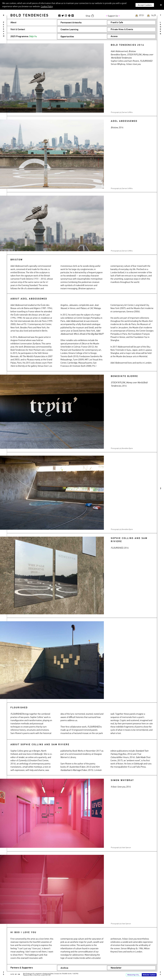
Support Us (113, 16)
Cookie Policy (47, 6)
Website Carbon (149, 975)
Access (114, 36)
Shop (88, 16)
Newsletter (116, 968)
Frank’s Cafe (117, 22)
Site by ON (15, 974)
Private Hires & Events (122, 29)
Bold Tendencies (30, 15)
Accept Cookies (145, 5)
